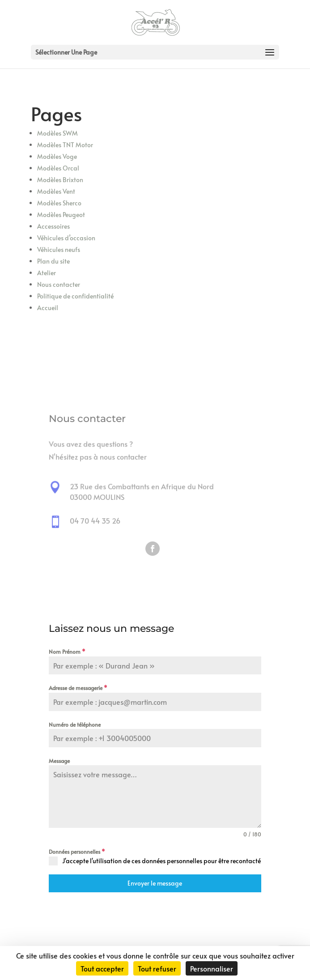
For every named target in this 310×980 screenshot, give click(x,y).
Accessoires (53, 226)
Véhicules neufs (59, 249)
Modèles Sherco (59, 203)
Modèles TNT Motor (65, 145)
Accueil (48, 308)
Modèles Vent (56, 191)
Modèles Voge (57, 156)
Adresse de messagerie (78, 688)
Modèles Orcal (58, 168)
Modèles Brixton (60, 180)
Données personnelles (77, 852)
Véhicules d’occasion (66, 238)
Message (59, 761)
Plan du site (53, 261)
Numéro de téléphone (75, 724)
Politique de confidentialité (75, 296)
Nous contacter (59, 284)
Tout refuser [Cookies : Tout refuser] (157, 968)
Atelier (47, 273)
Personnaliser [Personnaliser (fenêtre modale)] (212, 968)
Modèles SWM (57, 133)
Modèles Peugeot (61, 215)
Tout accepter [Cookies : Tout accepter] (102, 968)
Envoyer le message (155, 883)
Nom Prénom (67, 652)
